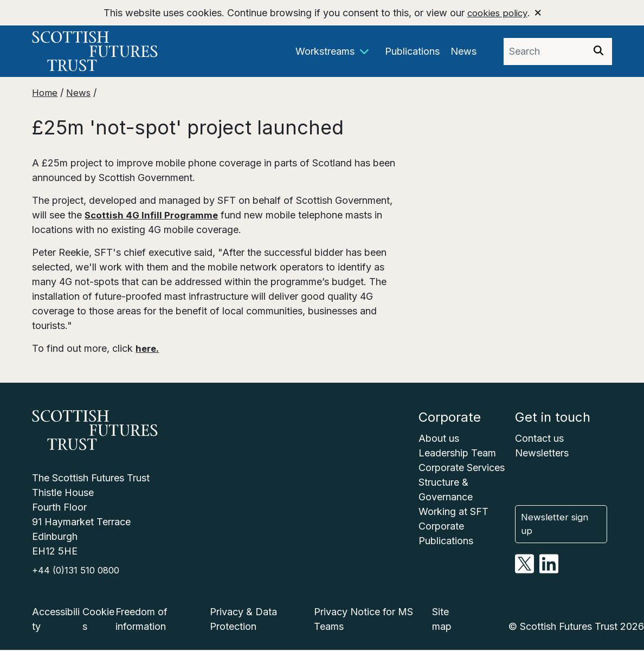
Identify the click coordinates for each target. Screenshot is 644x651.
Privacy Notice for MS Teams (363, 620)
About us (439, 438)
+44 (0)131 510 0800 (79, 571)
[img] (598, 50)
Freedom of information (141, 620)
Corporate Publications (446, 533)
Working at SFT (453, 511)
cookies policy (497, 13)
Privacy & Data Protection (243, 620)
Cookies (98, 620)
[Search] (598, 51)
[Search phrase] (544, 51)
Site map (442, 620)
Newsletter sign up (563, 526)
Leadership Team (457, 453)
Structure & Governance (446, 489)
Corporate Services (462, 468)
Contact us (539, 438)
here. (148, 348)
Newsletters (542, 453)
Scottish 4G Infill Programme (154, 215)
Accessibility (56, 620)
